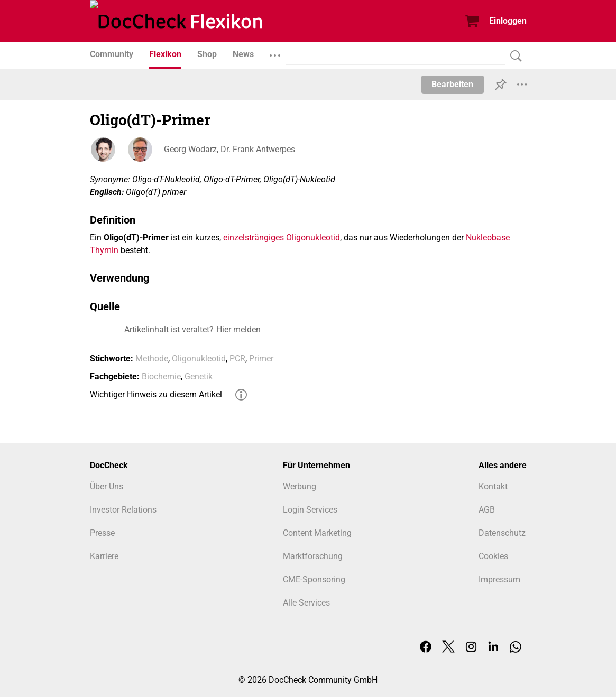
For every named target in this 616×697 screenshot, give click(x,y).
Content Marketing (317, 533)
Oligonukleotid (313, 238)
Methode (152, 359)
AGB (487, 510)
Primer (261, 359)
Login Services (310, 510)
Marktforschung (313, 556)
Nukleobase (488, 238)
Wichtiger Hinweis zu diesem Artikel (156, 394)
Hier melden (238, 329)
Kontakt (493, 486)
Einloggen (508, 21)
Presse (102, 533)
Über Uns (107, 486)
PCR (237, 359)
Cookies (493, 556)
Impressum (499, 579)
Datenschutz (502, 533)
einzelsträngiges (254, 238)
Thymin (104, 250)
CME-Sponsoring (314, 579)
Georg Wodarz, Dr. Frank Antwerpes (229, 149)
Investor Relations (123, 510)
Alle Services (306, 603)
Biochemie (161, 377)
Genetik (199, 377)
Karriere (104, 556)
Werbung (300, 486)
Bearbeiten (452, 84)
